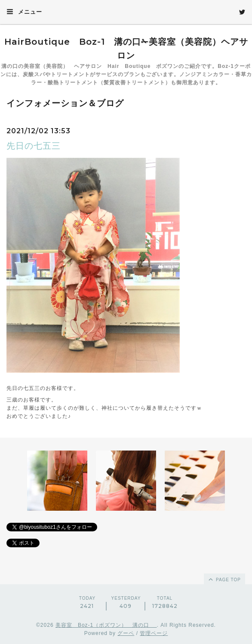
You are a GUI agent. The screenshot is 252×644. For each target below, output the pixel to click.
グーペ (126, 633)
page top (224, 579)
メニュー (24, 12)
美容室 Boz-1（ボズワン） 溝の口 (106, 625)
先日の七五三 (34, 146)
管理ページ (154, 633)
